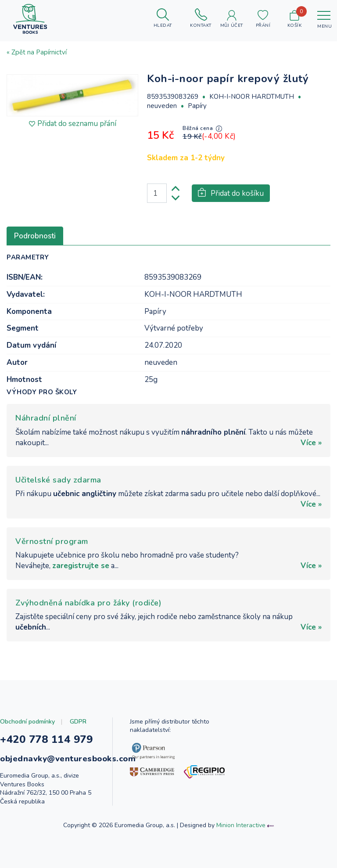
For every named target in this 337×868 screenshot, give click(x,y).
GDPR (78, 722)
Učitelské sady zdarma (58, 480)
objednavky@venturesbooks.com (68, 759)
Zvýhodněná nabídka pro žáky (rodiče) (88, 603)
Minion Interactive (241, 825)
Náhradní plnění (46, 418)
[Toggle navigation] (324, 19)
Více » (311, 443)
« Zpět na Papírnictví (37, 52)
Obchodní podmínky (27, 722)
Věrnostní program (52, 541)
